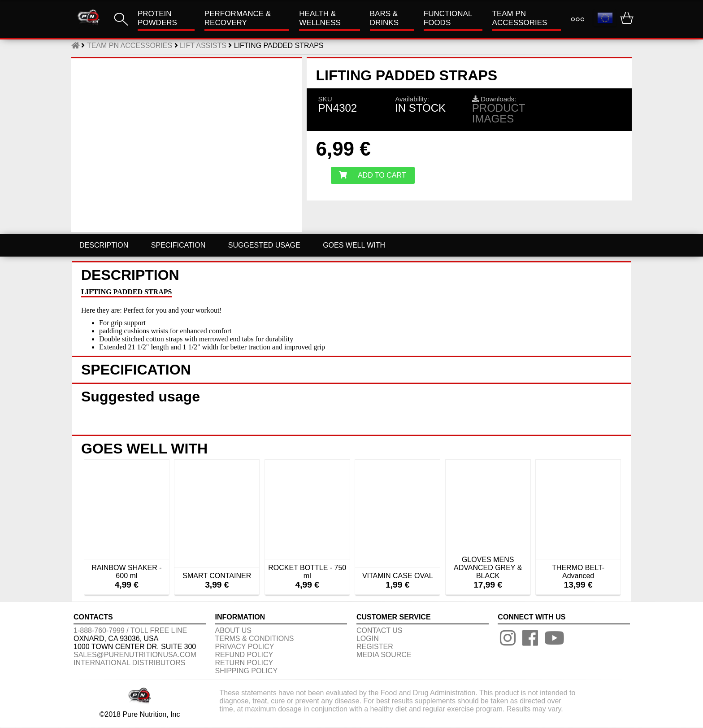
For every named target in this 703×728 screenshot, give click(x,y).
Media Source (384, 655)
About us (233, 630)
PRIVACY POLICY (244, 647)
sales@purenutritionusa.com (135, 655)
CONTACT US (380, 630)
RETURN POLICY (244, 663)
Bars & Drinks (384, 18)
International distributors (130, 663)
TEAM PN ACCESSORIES (520, 18)
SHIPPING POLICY (246, 671)
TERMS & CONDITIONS (254, 639)
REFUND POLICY (244, 655)
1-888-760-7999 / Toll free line (130, 630)
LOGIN (368, 639)
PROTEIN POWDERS (157, 18)
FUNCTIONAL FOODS (448, 18)
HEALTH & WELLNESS (320, 18)
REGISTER (375, 647)
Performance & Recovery (238, 18)
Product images (499, 113)
